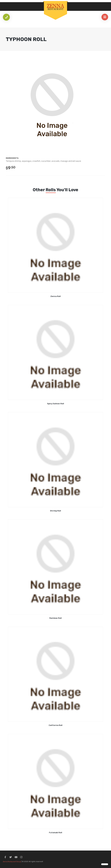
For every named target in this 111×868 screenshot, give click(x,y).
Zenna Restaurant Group (12, 862)
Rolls (51, 190)
